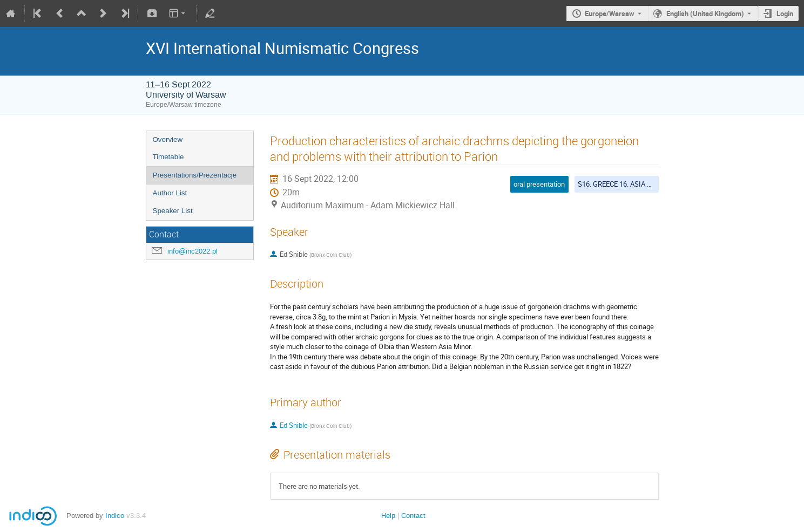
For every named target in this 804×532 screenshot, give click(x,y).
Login (785, 13)
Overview (168, 139)
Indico (115, 516)
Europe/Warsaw (610, 13)
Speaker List (173, 211)
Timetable (168, 157)
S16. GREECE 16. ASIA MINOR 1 (626, 184)
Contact (413, 516)
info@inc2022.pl (192, 251)
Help (388, 516)
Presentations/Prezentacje (195, 175)
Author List (170, 193)
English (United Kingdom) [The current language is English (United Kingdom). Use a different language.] (705, 13)
